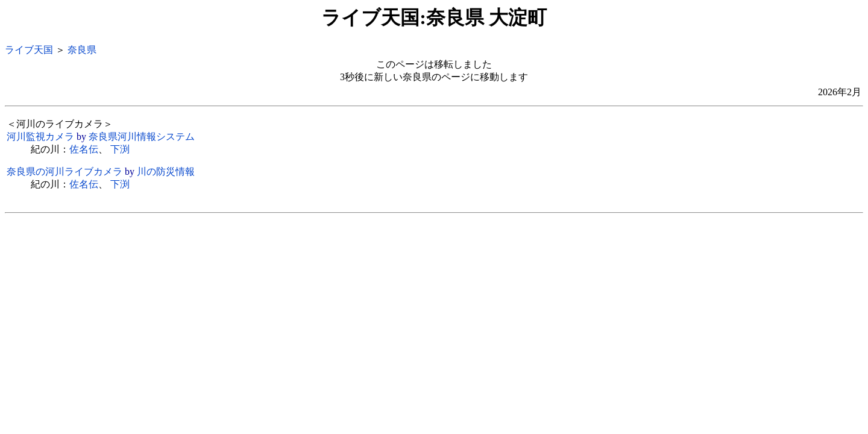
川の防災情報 (166, 171)
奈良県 (82, 50)
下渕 (120, 149)
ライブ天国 (29, 50)
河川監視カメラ (40, 137)
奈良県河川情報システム (142, 137)
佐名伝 (84, 149)
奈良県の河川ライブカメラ (64, 171)
